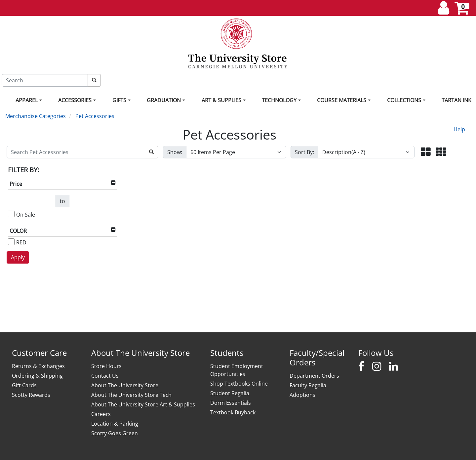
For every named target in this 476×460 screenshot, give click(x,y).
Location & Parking (115, 424)
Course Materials (342, 100)
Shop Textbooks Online (239, 384)
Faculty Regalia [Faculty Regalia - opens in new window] (308, 385)
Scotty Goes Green (115, 433)
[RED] (11, 242)
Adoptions (302, 395)
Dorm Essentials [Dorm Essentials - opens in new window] (231, 403)
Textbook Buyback (233, 412)
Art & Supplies (221, 100)
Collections (404, 100)
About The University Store (125, 385)
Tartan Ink (456, 100)
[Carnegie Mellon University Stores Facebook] (361, 366)
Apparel (27, 100)
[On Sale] (11, 214)
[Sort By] (366, 152)
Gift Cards (24, 385)
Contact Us (105, 376)
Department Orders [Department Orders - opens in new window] (314, 376)
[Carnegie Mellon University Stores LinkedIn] (394, 366)
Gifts (119, 100)
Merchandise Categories (36, 116)
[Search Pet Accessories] (76, 152)
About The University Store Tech (131, 395)
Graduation (164, 100)
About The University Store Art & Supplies (143, 404)
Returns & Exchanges (38, 366)
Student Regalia (230, 393)
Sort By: (304, 152)
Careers (101, 414)
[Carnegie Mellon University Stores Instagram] (377, 366)
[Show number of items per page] (236, 152)
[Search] (45, 80)
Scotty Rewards (31, 395)
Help (459, 129)
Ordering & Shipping (37, 376)
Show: (175, 152)
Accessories (75, 100)
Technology (279, 100)
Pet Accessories (95, 116)
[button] (426, 152)
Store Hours (106, 366)
